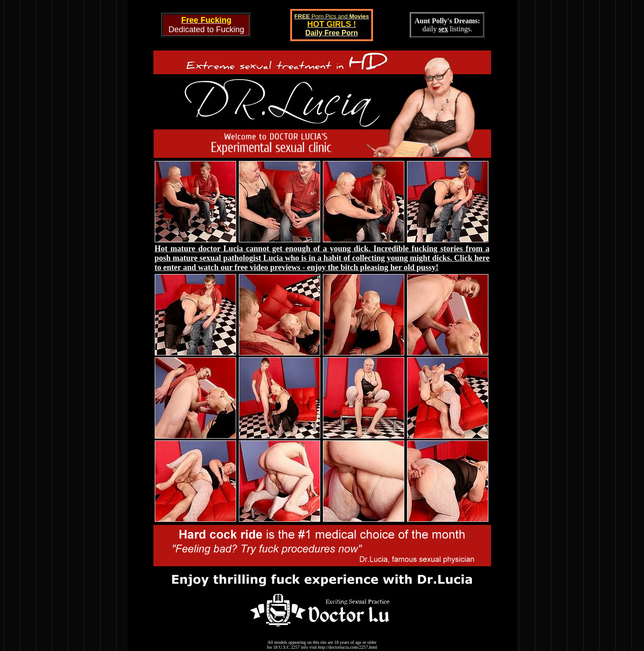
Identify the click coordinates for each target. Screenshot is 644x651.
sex (443, 29)
